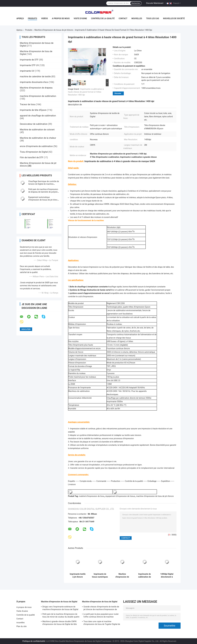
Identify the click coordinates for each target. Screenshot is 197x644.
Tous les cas (153, 18)
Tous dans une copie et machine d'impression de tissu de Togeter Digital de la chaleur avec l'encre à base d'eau (102, 623)
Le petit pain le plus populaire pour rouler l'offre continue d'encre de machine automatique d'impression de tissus (101, 616)
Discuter (118, 93)
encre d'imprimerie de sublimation (36, 146)
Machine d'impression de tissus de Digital (59, 602)
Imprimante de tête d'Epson (33, 110)
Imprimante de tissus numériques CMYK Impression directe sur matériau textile (100, 575)
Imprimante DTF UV (29, 65)
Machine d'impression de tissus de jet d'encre (54, 30)
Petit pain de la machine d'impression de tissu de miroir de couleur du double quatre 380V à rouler (61, 616)
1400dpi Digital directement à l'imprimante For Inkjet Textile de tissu (167, 575)
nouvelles (137, 18)
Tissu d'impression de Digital (34, 152)
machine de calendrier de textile (35, 77)
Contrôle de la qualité (103, 18)
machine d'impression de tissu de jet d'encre (155, 496)
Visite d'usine (80, 18)
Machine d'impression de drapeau (36, 88)
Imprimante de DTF (29, 60)
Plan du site (21, 626)
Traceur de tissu (28, 104)
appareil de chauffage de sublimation (38, 116)
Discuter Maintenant (155, 3)
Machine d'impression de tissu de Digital (100, 602)
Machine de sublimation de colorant (37, 130)
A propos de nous (61, 18)
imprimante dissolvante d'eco (34, 82)
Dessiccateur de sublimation (34, 124)
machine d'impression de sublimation (38, 96)
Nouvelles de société (174, 18)
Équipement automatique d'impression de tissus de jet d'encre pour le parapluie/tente (44, 200)
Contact (123, 18)
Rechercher (136, 3)
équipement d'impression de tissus (120, 496)
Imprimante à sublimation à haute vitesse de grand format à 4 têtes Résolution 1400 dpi (86, 92)
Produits (32, 18)
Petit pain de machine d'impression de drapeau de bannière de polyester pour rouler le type (44, 192)
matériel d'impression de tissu (92, 496)
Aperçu (20, 18)
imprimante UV (27, 71)
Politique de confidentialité (34, 641)
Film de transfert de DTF (32, 157)
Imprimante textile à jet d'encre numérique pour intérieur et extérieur (78, 575)
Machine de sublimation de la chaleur (38, 138)
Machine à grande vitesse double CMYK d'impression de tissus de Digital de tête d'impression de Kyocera (60, 623)
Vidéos (45, 18)
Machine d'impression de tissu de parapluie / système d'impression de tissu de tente (122, 575)
